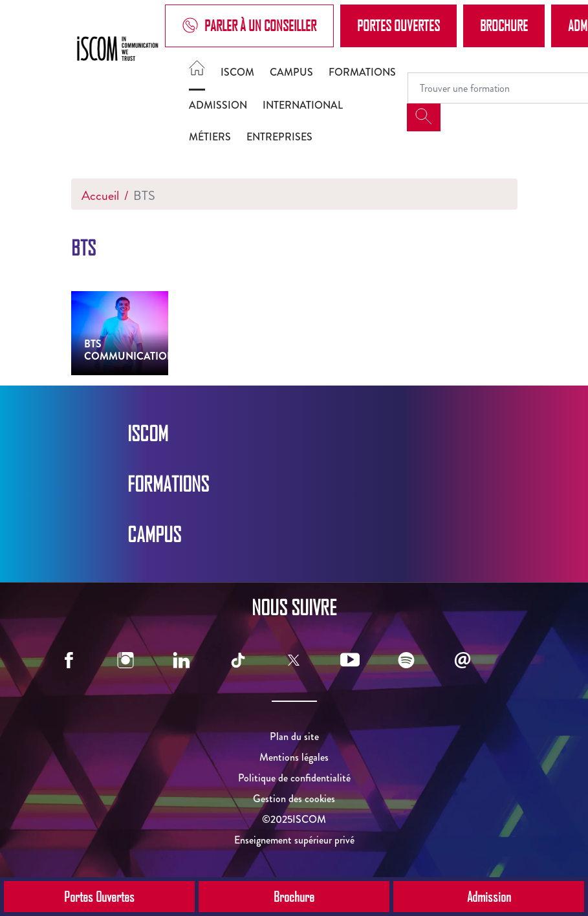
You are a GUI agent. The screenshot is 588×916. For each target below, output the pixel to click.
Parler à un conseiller (249, 26)
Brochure (504, 25)
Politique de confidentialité (294, 778)
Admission (218, 105)
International (303, 105)
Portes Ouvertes (398, 25)
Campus (291, 72)
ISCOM (237, 72)
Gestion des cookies (294, 799)
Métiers (210, 137)
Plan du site (294, 736)
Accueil (100, 196)
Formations (362, 72)
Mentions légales (294, 757)
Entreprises (279, 137)
